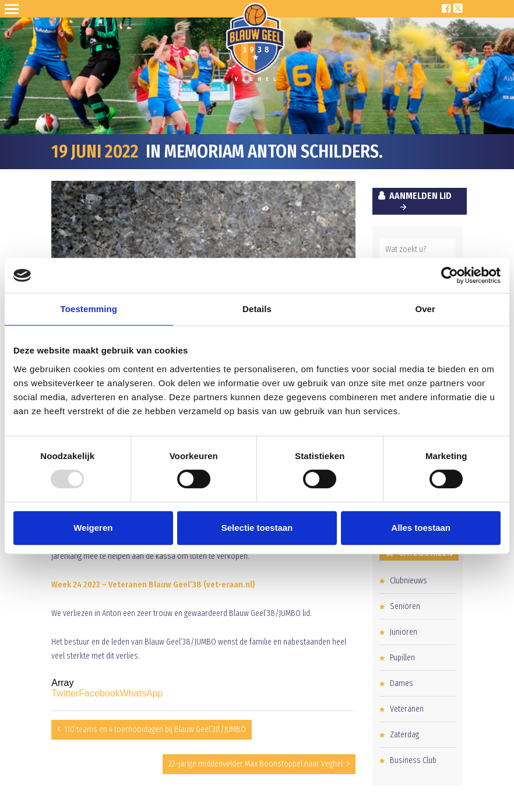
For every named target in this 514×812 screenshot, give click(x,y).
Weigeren (93, 528)
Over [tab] (425, 309)
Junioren (404, 632)
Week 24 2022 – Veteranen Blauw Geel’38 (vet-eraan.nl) (153, 585)
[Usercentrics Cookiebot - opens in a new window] (450, 275)
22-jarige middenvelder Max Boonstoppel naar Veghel (256, 764)
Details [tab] (257, 309)
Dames (402, 683)
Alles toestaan (421, 528)
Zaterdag (404, 735)
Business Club (413, 760)
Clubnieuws (409, 581)
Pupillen (402, 658)
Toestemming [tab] (89, 309)
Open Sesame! (14, 9)
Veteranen (407, 709)
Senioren (405, 606)
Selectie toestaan (257, 528)
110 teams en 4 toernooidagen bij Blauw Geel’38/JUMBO (155, 729)
